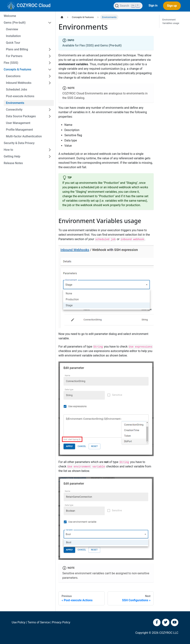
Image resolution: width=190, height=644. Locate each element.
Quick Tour (13, 43)
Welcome (10, 16)
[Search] (128, 6)
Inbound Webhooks (19, 83)
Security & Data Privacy (19, 143)
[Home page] (62, 17)
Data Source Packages (21, 116)
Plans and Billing (17, 49)
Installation (13, 36)
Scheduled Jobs (17, 89)
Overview (12, 29)
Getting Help (12, 156)
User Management (18, 123)
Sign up (172, 6)
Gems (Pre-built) (15, 23)
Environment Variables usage (171, 21)
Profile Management (19, 130)
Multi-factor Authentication (24, 136)
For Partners (14, 56)
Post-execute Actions (20, 96)
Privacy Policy (61, 622)
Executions (13, 76)
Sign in (153, 5)
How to (8, 150)
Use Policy (19, 622)
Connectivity (14, 110)
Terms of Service (39, 622)
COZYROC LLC (169, 633)
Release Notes (13, 163)
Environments (15, 103)
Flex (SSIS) (11, 63)
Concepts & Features (18, 69)
